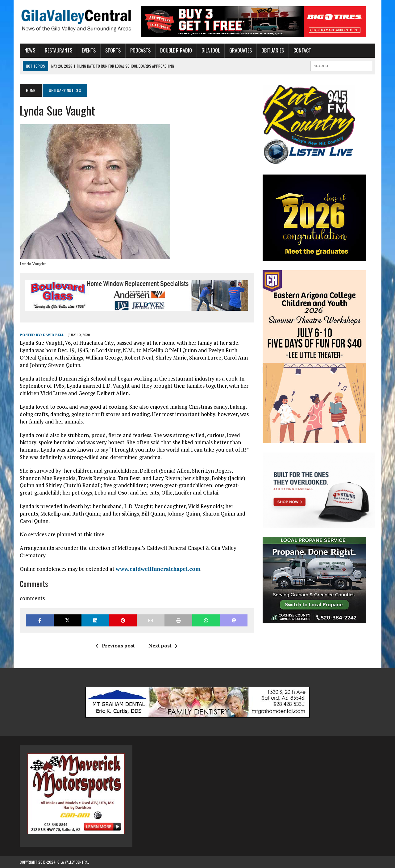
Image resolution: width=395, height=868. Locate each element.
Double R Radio (176, 50)
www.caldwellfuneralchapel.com (158, 569)
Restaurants (58, 50)
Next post (163, 646)
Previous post (115, 646)
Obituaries (273, 50)
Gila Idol (211, 50)
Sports (113, 50)
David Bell (54, 335)
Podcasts (140, 50)
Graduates (241, 50)
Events (89, 50)
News (30, 50)
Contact (302, 50)
